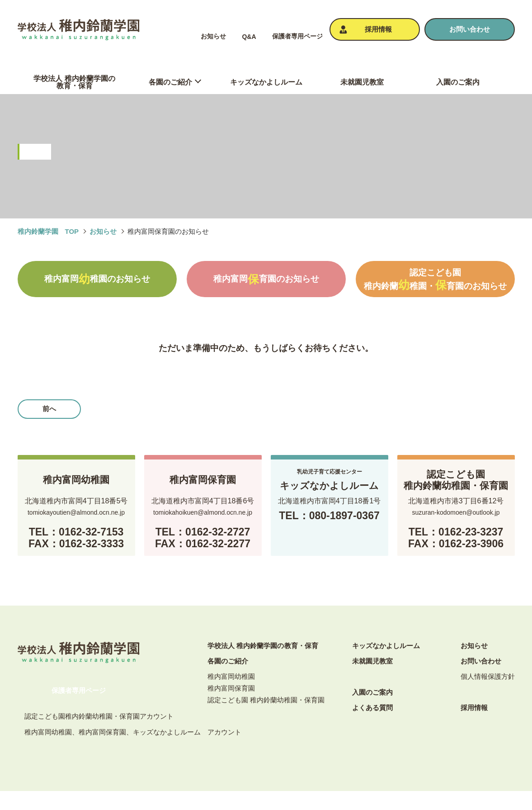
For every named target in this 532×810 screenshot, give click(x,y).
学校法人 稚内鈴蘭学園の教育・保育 (263, 646)
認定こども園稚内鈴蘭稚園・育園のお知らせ (435, 279)
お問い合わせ (481, 661)
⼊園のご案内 (372, 692)
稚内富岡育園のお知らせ (266, 279)
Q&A (249, 37)
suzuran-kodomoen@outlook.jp (456, 512)
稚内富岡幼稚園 (231, 676)
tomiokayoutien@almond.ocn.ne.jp (76, 512)
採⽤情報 (474, 708)
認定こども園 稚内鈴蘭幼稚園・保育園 (266, 700)
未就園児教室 (372, 661)
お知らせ (213, 36)
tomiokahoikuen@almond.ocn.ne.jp (203, 512)
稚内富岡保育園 (231, 688)
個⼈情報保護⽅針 (488, 676)
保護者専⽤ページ (297, 36)
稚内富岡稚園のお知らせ (97, 279)
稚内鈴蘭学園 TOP (48, 231)
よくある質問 (372, 708)
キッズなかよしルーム (386, 646)
